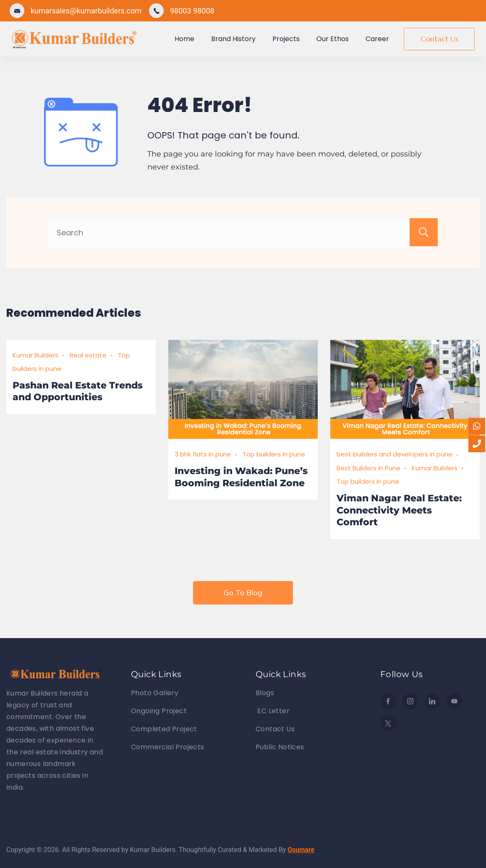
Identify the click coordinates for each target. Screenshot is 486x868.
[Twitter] (388, 724)
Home (184, 39)
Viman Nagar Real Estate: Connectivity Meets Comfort (399, 510)
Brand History (233, 39)
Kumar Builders (35, 355)
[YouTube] (455, 701)
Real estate (88, 355)
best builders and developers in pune (395, 454)
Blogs (265, 693)
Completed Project (164, 729)
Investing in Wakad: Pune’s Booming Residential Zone (241, 477)
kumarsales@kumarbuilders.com (86, 11)
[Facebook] (388, 701)
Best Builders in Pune (368, 468)
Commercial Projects (168, 747)
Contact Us (439, 39)
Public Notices (280, 747)
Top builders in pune (274, 454)
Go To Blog (243, 593)
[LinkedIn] (432, 701)
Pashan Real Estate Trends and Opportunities (78, 391)
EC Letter (273, 711)
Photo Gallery (155, 693)
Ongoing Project (159, 711)
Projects (286, 39)
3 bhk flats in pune (203, 454)
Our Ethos (333, 39)
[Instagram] (410, 701)
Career (377, 39)
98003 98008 (192, 11)
